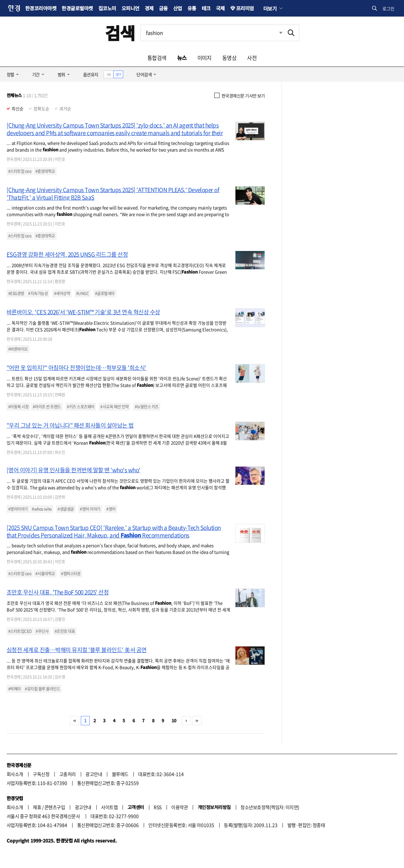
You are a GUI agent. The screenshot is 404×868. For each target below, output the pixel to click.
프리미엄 (245, 8)
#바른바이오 (18, 349)
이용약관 (179, 807)
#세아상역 (62, 293)
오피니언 (130, 8)
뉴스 (182, 58)
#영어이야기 (18, 509)
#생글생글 (66, 509)
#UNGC (82, 293)
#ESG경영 (16, 293)
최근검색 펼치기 (281, 33)
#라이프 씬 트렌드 (47, 407)
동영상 (229, 58)
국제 (220, 8)
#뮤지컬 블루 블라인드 (42, 689)
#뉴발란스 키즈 (147, 407)
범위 (61, 74)
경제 (149, 8)
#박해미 (15, 689)
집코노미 (107, 8)
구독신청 (41, 774)
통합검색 (157, 58)
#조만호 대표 (65, 631)
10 (174, 720)
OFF (118, 74)
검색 (120, 33)
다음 (186, 721)
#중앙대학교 (45, 171)
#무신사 (42, 631)
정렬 (10, 74)
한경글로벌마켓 (77, 8)
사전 (252, 58)
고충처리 (68, 774)
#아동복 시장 (18, 407)
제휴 (37, 807)
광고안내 (94, 774)
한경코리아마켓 (41, 8)
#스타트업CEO (20, 631)
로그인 (388, 8)
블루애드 (120, 774)
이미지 (204, 58)
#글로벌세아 (105, 293)
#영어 (111, 509)
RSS (157, 807)
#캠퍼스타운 (71, 574)
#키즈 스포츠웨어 (80, 407)
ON (109, 74)
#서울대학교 (45, 574)
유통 (192, 8)
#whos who (42, 509)
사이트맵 (109, 807)
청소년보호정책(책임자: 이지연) (270, 807)
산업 (178, 8)
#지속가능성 (38, 293)
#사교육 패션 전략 (114, 407)
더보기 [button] (270, 8)
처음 (75, 721)
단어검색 (144, 74)
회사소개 (15, 774)
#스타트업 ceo (20, 171)
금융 (163, 8)
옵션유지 (91, 74)
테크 (206, 8)
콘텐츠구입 (55, 807)
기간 (36, 74)
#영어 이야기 (90, 509)
